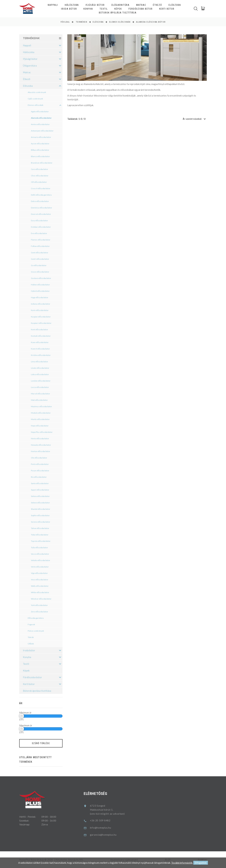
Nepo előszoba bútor (40, 426)
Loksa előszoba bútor (40, 374)
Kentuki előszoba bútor (41, 336)
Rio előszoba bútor (39, 477)
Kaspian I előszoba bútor (41, 323)
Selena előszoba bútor (40, 496)
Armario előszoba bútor (41, 137)
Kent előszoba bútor (40, 329)
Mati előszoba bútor (39, 400)
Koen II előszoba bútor (40, 349)
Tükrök (31, 637)
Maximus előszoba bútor (41, 406)
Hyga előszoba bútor (40, 297)
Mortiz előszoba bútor (40, 419)
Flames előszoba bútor (41, 240)
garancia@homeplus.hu (108, 834)
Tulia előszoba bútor (39, 547)
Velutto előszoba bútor (41, 560)
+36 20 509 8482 (105, 820)
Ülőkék (31, 644)
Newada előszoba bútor (41, 445)
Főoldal (65, 22)
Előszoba (175, 5)
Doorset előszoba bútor (41, 214)
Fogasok (31, 624)
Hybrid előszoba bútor (40, 291)
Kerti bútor (167, 9)
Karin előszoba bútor (40, 310)
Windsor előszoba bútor (41, 599)
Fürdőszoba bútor (141, 9)
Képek (118, 9)
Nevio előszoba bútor (40, 438)
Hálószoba (72, 5)
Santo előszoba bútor (40, 483)
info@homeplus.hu (105, 827)
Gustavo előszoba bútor (41, 278)
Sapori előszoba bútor (40, 490)
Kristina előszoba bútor (41, 355)
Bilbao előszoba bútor (40, 150)
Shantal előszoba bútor (41, 509)
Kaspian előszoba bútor (41, 317)
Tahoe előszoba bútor (40, 528)
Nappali (53, 5)
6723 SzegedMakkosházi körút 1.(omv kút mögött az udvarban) (112, 810)
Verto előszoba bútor (40, 567)
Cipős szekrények (35, 99)
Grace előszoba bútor (40, 272)
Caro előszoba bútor (40, 169)
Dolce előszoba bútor (40, 201)
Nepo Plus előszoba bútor (42, 432)
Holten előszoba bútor (40, 285)
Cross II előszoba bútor (41, 188)
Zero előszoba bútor (40, 612)
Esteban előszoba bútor (41, 227)
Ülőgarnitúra (121, 5)
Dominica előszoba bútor (42, 208)
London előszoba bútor (41, 381)
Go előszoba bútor (39, 265)
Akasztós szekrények (37, 92)
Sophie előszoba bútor (40, 515)
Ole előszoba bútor (39, 458)
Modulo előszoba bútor (41, 413)
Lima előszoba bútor (40, 362)
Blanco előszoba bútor (40, 156)
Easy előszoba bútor (39, 220)
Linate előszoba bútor (40, 368)
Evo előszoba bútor (39, 233)
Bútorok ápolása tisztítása (118, 13)
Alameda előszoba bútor (151, 22)
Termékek (82, 22)
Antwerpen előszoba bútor (42, 131)
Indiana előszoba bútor (41, 304)
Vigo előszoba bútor (39, 573)
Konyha (88, 9)
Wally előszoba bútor (40, 586)
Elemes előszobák (120, 22)
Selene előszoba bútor (40, 503)
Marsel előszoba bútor (40, 394)
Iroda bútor (69, 9)
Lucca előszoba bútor (40, 387)
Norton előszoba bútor (41, 451)
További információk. (182, 863)
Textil (104, 9)
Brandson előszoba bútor (42, 163)
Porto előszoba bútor (40, 464)
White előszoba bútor (40, 592)
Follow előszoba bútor (40, 246)
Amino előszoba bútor (40, 124)
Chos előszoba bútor (40, 176)
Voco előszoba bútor (40, 580)
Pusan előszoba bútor (40, 471)
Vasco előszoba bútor (40, 554)
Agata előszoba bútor (40, 111)
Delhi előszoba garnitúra (41, 195)
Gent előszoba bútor (40, 253)
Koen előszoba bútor (40, 342)
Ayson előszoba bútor (40, 144)
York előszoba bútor (39, 605)
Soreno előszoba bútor (41, 522)
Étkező (157, 5)
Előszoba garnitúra (36, 618)
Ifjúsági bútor (95, 5)
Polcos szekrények (36, 631)
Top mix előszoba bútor (41, 541)
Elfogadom (201, 863)
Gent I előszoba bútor (40, 259)
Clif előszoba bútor (39, 182)
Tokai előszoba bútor (40, 535)
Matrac (141, 5)
